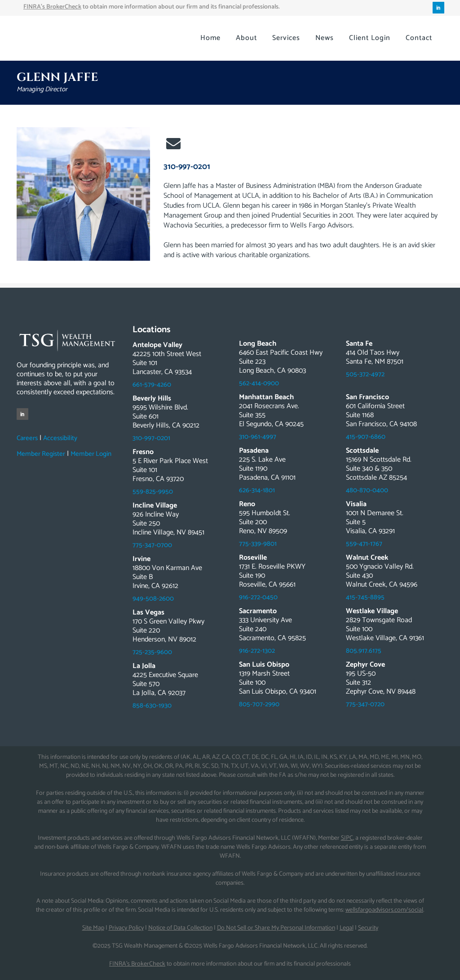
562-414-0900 (259, 383)
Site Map (93, 928)
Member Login (91, 454)
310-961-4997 (258, 437)
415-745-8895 (365, 597)
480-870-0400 (367, 490)
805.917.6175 (364, 651)
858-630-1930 (152, 706)
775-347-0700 (152, 545)
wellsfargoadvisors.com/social (384, 910)
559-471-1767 (364, 544)
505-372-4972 (365, 374)
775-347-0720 (365, 704)
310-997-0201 (187, 167)
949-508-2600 (153, 599)
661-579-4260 (152, 385)
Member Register (41, 454)
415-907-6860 (366, 437)
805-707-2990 (259, 704)
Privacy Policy (126, 928)
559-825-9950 (153, 492)
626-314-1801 (257, 490)
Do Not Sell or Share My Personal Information (276, 928)
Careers (27, 438)
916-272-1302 (257, 651)
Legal (347, 928)
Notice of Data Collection (180, 928)
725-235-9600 (152, 652)
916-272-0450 (258, 597)
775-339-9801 (258, 544)
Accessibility (60, 438)
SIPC (347, 838)
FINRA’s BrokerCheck (137, 964)
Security (368, 928)
